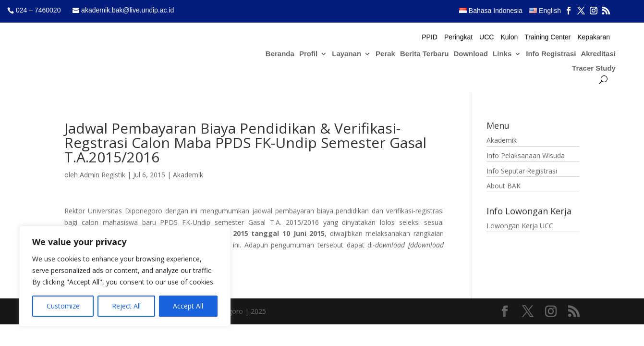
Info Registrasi (551, 54)
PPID (430, 37)
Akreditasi (598, 54)
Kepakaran (594, 37)
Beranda (280, 54)
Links (502, 54)
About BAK (504, 186)
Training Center (547, 37)
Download (471, 54)
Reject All (126, 306)
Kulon (509, 37)
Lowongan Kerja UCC (520, 226)
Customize (63, 306)
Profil (308, 54)
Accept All (188, 306)
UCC (486, 37)
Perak (385, 54)
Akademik (188, 175)
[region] (125, 276)
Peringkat (458, 37)
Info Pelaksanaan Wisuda (526, 155)
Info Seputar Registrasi (522, 171)
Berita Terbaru (424, 54)
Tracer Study (594, 68)
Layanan (346, 54)
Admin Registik (103, 175)
